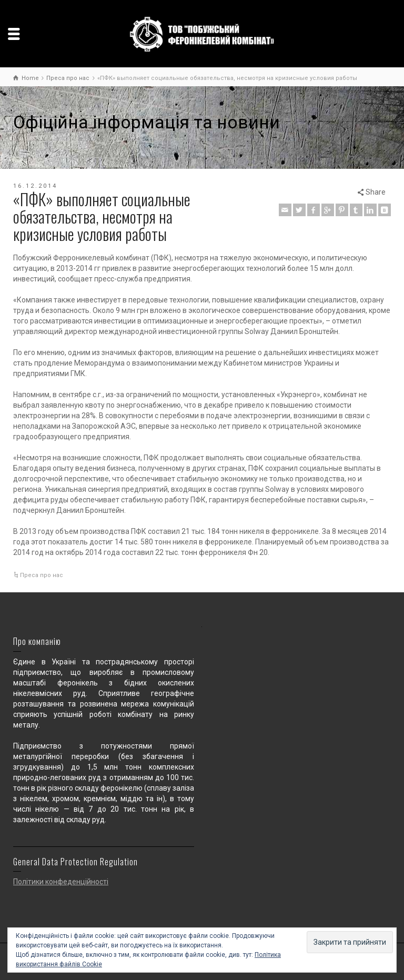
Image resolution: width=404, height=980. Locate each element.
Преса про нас (42, 575)
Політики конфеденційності (61, 882)
